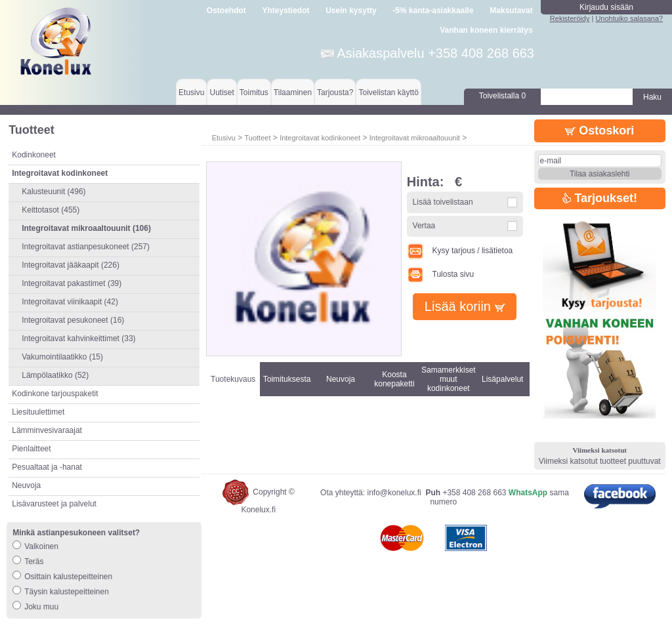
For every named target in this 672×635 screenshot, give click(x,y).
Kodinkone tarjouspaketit (55, 394)
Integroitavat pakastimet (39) (72, 283)
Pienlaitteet (31, 449)
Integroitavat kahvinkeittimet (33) (78, 338)
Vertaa (424, 226)
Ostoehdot (226, 10)
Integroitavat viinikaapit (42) (70, 302)
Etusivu (191, 92)
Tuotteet (257, 138)
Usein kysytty (351, 10)
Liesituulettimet (38, 412)
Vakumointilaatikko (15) (62, 357)
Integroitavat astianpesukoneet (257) (86, 247)
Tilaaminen (293, 92)
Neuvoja (26, 485)
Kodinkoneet (34, 155)
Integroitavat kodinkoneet (320, 138)
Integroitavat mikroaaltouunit (415, 138)
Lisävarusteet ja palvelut (54, 504)
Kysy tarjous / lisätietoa (460, 251)
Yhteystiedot (286, 10)
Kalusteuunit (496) (53, 192)
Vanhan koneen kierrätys (486, 30)
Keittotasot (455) (51, 210)
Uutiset (221, 92)
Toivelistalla (502, 96)
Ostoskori (599, 131)
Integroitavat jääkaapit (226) (71, 265)
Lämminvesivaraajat (47, 430)
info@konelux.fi (394, 493)
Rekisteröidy (570, 18)
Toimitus (254, 92)
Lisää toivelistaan (443, 202)
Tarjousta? (335, 92)
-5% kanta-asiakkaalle (433, 10)
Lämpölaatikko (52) (55, 375)
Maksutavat (511, 10)
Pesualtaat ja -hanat (47, 467)
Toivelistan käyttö (388, 92)
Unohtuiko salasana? (629, 18)
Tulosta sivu (440, 274)
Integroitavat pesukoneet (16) (73, 320)
